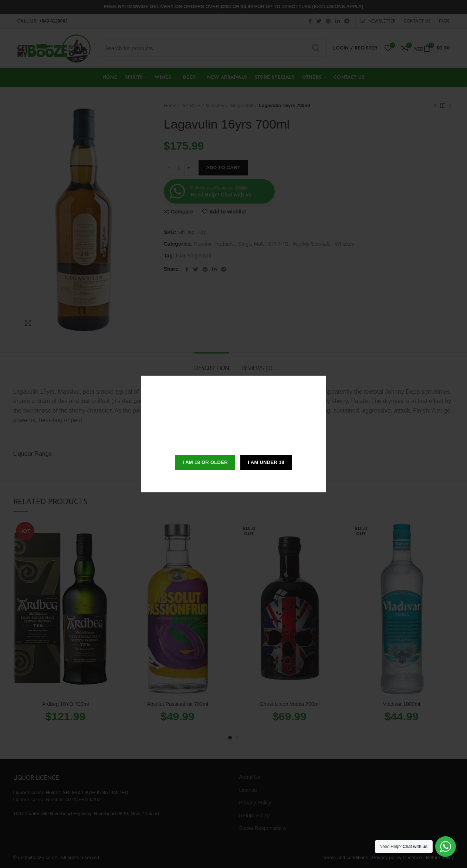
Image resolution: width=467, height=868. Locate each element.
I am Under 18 (266, 462)
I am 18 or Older (205, 462)
